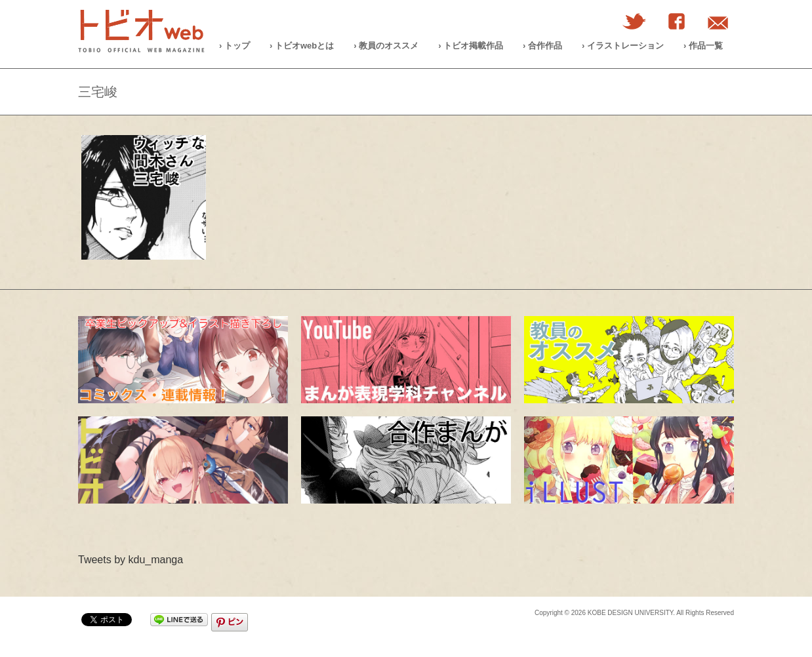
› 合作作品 (542, 46)
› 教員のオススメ (386, 46)
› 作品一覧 (703, 46)
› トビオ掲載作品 (471, 46)
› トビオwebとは (302, 46)
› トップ (234, 46)
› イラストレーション (623, 46)
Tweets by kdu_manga (131, 560)
